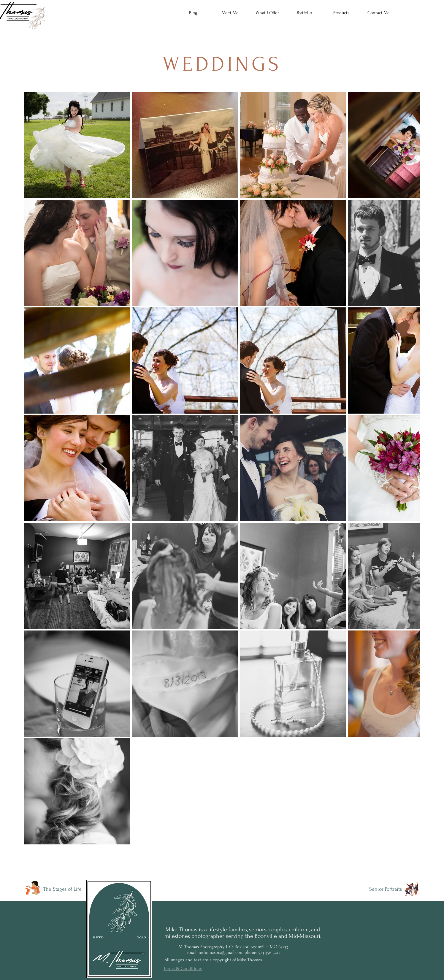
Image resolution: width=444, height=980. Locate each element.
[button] (267, 13)
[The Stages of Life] (63, 889)
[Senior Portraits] (382, 889)
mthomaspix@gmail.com (221, 952)
